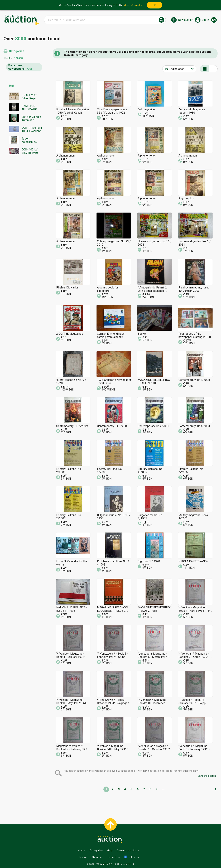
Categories (17, 51)
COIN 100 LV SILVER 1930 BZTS (30, 151)
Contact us (113, 857)
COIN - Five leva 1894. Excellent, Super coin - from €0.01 (32, 129)
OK (155, 5)
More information (133, 5)
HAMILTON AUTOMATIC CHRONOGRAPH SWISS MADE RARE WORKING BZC (32, 108)
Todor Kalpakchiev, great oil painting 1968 (32, 140)
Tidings (83, 857)
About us (97, 857)
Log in (206, 20)
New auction (186, 20)
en (214, 20)
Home (81, 851)
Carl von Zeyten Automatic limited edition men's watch (31, 118)
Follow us (133, 857)
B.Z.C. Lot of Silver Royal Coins (29, 97)
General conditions (128, 851)
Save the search (207, 776)
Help (110, 851)
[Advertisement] (23, 224)
